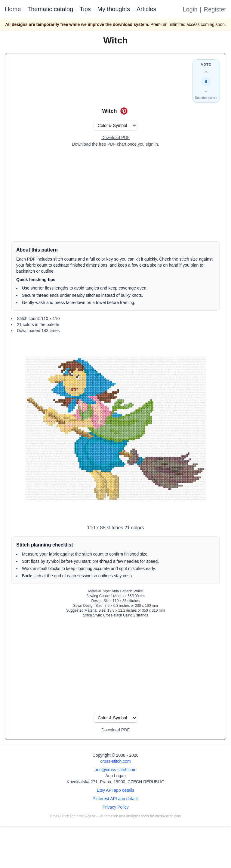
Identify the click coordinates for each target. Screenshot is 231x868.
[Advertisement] (115, 194)
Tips (85, 9)
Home (13, 9)
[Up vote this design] (206, 72)
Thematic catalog (50, 9)
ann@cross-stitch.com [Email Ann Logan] (116, 770)
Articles (146, 9)
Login (190, 9)
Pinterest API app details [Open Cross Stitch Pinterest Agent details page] (116, 799)
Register (215, 9)
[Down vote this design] (206, 91)
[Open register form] (115, 138)
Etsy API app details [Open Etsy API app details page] (116, 790)
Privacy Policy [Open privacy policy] (115, 807)
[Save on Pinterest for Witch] (124, 111)
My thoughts (114, 9)
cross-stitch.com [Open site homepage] (115, 761)
